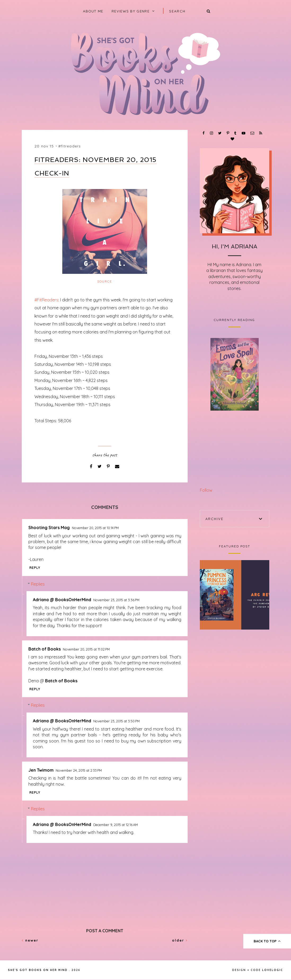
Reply (35, 568)
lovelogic (273, 970)
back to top (267, 941)
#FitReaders (70, 146)
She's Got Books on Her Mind (38, 970)
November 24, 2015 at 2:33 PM (79, 770)
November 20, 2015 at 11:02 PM (86, 649)
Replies (38, 584)
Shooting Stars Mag (49, 528)
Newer (30, 940)
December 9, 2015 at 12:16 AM (116, 825)
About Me (93, 11)
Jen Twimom (41, 770)
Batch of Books (45, 649)
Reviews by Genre (131, 11)
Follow (206, 490)
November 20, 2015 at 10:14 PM (95, 528)
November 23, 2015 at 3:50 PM (116, 721)
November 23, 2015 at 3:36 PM (116, 600)
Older (180, 940)
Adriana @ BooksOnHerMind (62, 600)
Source (105, 282)
